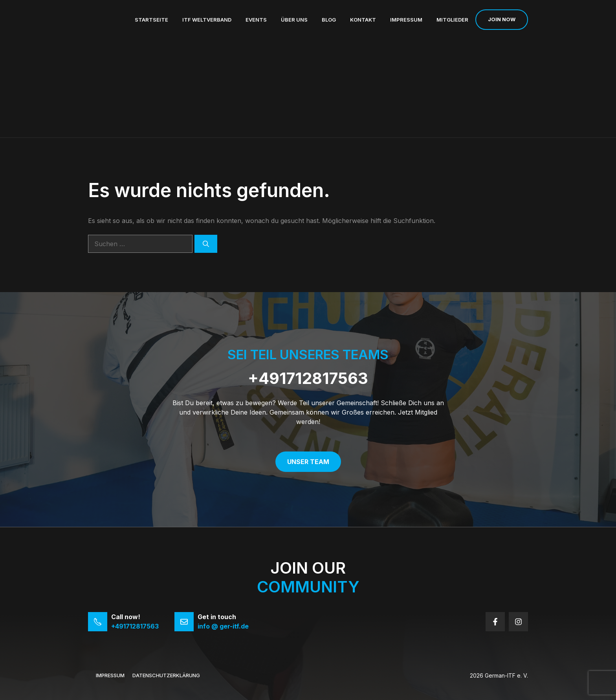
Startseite (151, 20)
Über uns (294, 20)
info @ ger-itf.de (223, 626)
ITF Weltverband (207, 20)
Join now (502, 19)
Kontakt (363, 20)
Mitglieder (452, 20)
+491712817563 (308, 378)
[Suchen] (206, 244)
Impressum (406, 20)
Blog (329, 20)
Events (256, 20)
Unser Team (308, 462)
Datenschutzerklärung (166, 675)
